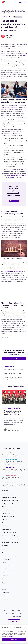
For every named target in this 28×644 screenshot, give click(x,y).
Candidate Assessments (8, 494)
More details (10, 636)
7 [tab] (18, 438)
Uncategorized (15, 10)
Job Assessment (6, 513)
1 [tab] (5, 438)
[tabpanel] (14, 412)
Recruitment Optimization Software (11, 533)
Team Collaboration (7, 529)
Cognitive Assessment (7, 510)
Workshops (5, 563)
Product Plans (14, 621)
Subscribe (14, 358)
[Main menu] (26, 2)
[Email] (8, 338)
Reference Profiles (7, 559)
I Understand (14, 640)
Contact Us (5, 596)
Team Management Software (9, 497)
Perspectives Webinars (7, 566)
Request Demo (14, 201)
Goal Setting (5, 523)
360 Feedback (5, 520)
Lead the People (6, 569)
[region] (14, 634)
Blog (8, 10)
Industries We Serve (7, 572)
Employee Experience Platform (9, 504)
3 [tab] (10, 438)
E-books (4, 553)
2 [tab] (7, 438)
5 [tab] (14, 438)
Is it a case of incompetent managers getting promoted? (13, 374)
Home (3, 10)
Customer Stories (6, 593)
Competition (5, 575)
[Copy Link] (11, 338)
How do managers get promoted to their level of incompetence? (14, 370)
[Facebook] (5, 338)
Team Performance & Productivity (10, 536)
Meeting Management (7, 526)
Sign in (20, 2)
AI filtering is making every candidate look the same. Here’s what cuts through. (13, 413)
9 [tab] (23, 438)
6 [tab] (16, 438)
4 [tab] (12, 438)
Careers (4, 583)
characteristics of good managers (13, 271)
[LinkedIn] (2, 338)
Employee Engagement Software (10, 501)
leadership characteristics (11, 107)
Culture (4, 586)
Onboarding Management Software (10, 539)
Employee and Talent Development (10, 542)
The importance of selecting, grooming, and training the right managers (14, 378)
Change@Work (6, 589)
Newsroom (5, 599)
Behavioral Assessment (8, 507)
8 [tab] (21, 438)
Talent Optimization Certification (10, 556)
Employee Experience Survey (9, 517)
